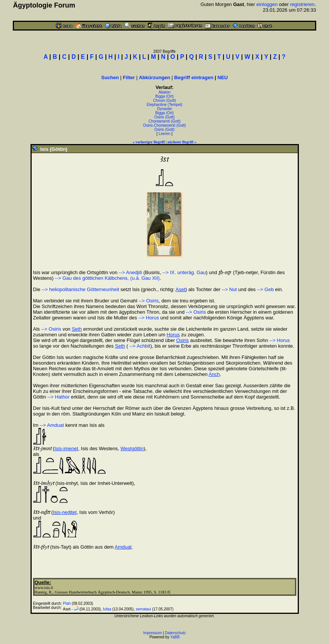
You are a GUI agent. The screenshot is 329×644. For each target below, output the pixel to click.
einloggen (267, 4)
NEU (223, 77)
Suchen (110, 77)
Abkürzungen (154, 77)
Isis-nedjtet (65, 512)
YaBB (175, 637)
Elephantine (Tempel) (164, 105)
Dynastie (164, 109)
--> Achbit (139, 346)
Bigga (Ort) (164, 96)
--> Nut (229, 289)
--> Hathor (59, 397)
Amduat (123, 547)
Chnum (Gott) (164, 100)
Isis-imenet (66, 448)
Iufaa (107, 609)
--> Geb (265, 289)
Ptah (67, 603)
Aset (181, 289)
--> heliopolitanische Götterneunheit (81, 289)
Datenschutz (176, 633)
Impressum (152, 633)
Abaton (165, 92)
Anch (214, 374)
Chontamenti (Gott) (164, 121)
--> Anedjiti (130, 272)
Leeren (164, 134)
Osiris (183, 340)
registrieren (302, 4)
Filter (129, 77)
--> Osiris (149, 301)
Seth (77, 329)
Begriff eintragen (194, 77)
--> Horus (149, 318)
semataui (143, 609)
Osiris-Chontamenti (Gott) (165, 125)
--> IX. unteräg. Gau (184, 272)
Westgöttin (132, 448)
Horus (173, 335)
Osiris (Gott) (165, 117)
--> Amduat (52, 425)
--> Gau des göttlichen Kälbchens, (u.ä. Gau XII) (107, 278)
